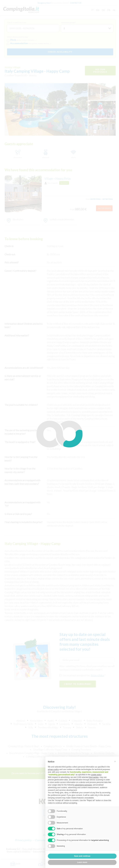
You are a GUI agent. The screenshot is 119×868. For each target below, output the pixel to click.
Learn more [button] (82, 862)
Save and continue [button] (82, 856)
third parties (94, 777)
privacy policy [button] (53, 769)
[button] (115, 761)
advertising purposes (83, 785)
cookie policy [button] (96, 775)
